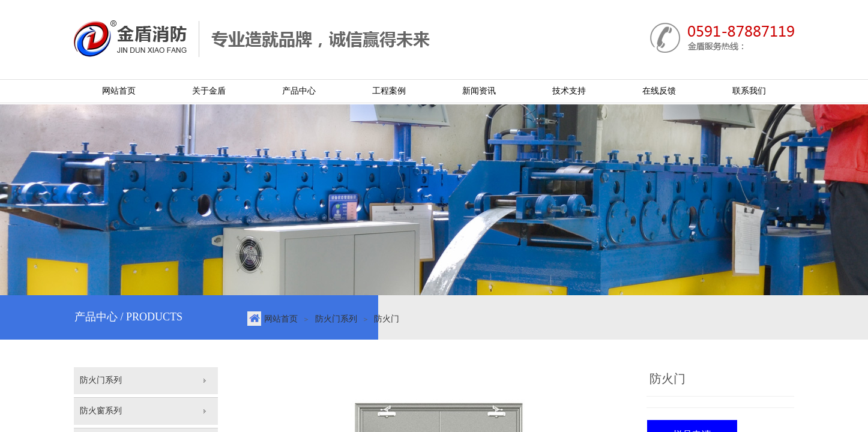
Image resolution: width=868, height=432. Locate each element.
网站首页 (281, 319)
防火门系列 (336, 319)
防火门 (387, 319)
